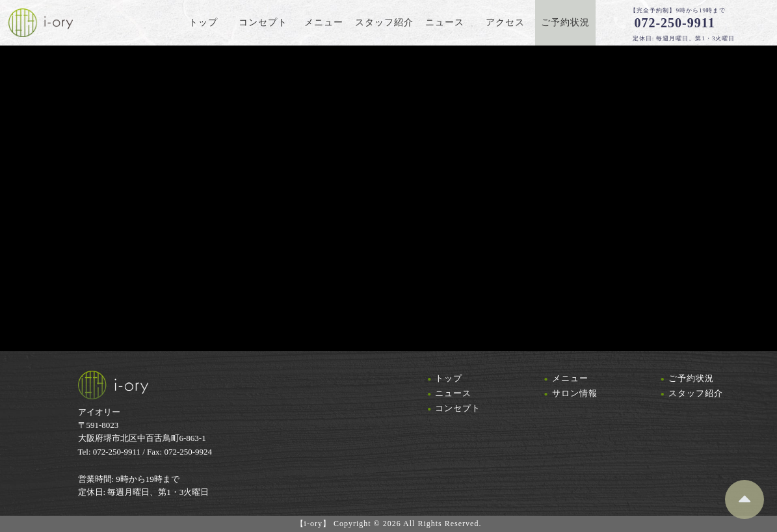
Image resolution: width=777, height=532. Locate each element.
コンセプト (458, 408)
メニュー (570, 378)
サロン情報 (575, 393)
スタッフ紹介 (696, 393)
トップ (449, 378)
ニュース (453, 393)
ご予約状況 (691, 378)
